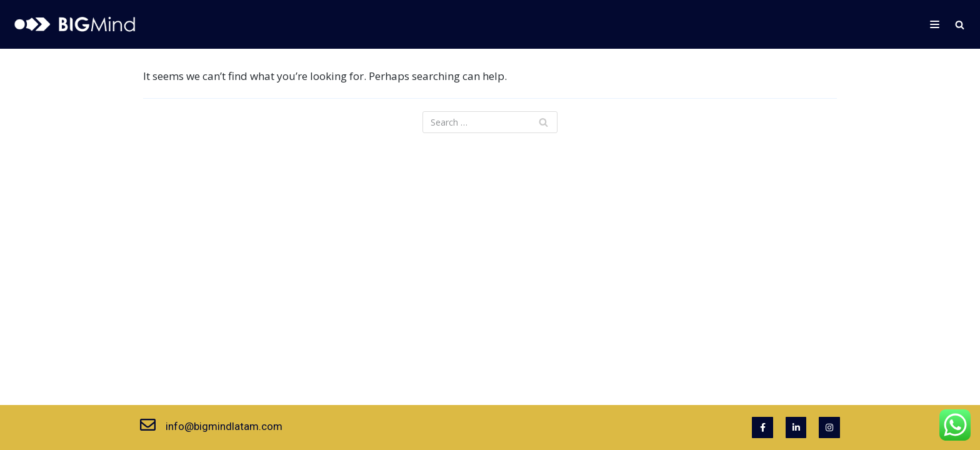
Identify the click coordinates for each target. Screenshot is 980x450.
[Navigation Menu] (935, 24)
